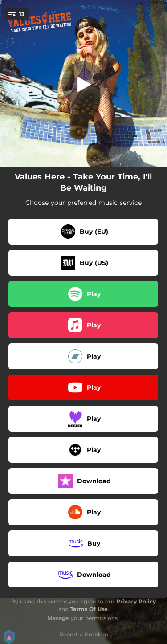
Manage (58, 618)
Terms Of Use (89, 609)
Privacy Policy (136, 601)
